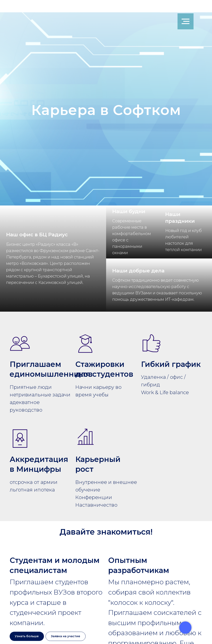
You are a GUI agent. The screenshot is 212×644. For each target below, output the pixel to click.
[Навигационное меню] (186, 21)
